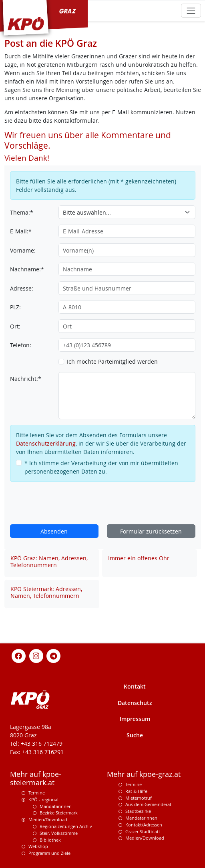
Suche (135, 735)
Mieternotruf (139, 798)
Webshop (38, 846)
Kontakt (135, 686)
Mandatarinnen (56, 806)
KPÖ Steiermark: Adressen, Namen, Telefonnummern (46, 592)
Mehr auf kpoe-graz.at (144, 774)
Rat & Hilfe (136, 791)
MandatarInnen (141, 818)
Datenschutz (135, 703)
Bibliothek (50, 840)
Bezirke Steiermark (59, 813)
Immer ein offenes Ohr (139, 558)
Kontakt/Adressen (144, 825)
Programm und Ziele (49, 853)
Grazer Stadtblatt (143, 831)
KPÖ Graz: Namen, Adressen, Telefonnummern (49, 561)
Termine (37, 793)
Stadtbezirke (138, 811)
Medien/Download (48, 819)
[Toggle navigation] (191, 11)
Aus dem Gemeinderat (148, 804)
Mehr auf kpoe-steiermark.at (36, 778)
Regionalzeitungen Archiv (66, 826)
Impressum (135, 719)
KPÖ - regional (43, 799)
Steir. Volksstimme (59, 833)
